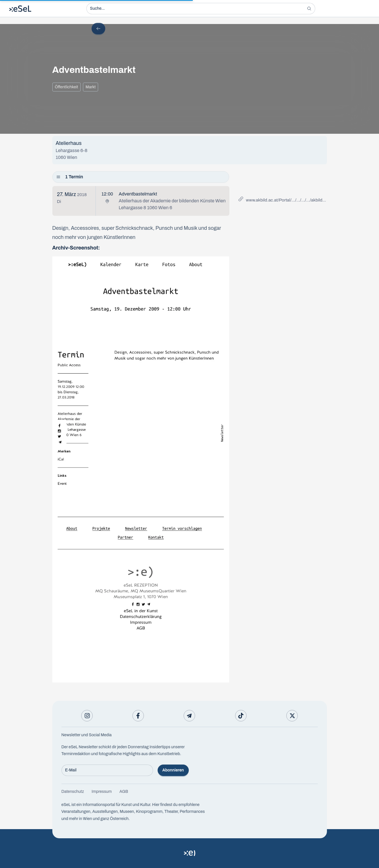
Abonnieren (173, 770)
